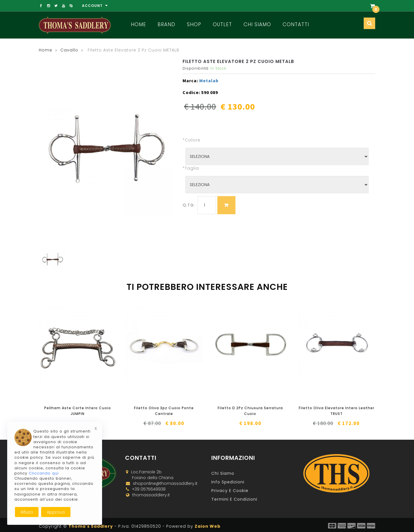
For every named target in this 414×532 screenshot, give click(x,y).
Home (138, 24)
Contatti (296, 24)
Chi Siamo (257, 24)
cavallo (69, 50)
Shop (194, 24)
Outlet (222, 24)
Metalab (209, 81)
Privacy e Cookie (230, 491)
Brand (166, 24)
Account (95, 6)
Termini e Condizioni (234, 499)
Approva (56, 512)
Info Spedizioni (228, 482)
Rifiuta (27, 512)
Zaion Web (208, 526)
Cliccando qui (44, 473)
